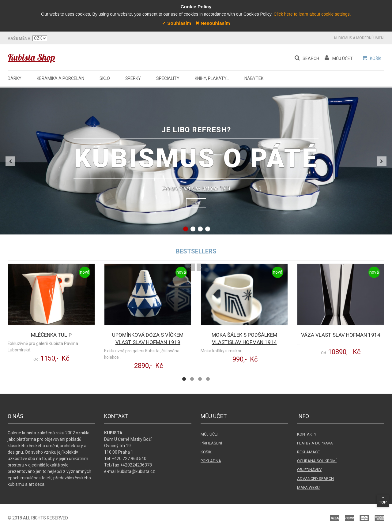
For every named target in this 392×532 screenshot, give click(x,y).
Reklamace (308, 452)
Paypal (292, 518)
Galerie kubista (22, 433)
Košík (206, 452)
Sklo (105, 78)
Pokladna (211, 461)
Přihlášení (211, 443)
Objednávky (309, 470)
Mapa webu (308, 487)
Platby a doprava (315, 443)
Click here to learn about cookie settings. (312, 14)
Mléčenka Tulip (51, 335)
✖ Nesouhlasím (213, 23)
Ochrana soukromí (317, 461)
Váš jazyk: (19, 38)
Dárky (15, 78)
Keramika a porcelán (60, 78)
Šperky (133, 78)
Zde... (196, 203)
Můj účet (210, 434)
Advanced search (315, 479)
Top (383, 500)
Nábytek (254, 78)
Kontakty (307, 434)
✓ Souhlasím (177, 23)
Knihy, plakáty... (212, 78)
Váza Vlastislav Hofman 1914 (341, 335)
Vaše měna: (67, 38)
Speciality (168, 78)
